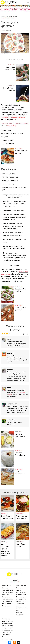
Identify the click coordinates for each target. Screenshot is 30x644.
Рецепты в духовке (9, 9)
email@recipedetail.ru (15, 582)
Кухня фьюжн (6, 635)
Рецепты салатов (7, 601)
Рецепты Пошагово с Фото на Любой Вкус (15, 574)
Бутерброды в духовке (27, 9)
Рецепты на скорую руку (22, 609)
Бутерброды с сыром (3, 9)
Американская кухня (8, 630)
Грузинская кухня (7, 632)
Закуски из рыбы (7, 123)
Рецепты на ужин (25, 9)
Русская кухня (6, 619)
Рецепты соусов (7, 604)
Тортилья (15, 8)
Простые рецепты (21, 597)
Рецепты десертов (7, 590)
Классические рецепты (20, 605)
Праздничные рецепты (20, 589)
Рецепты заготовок (7, 592)
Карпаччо (17, 8)
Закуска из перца (21, 9)
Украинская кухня (7, 637)
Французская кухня (8, 628)
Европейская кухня (8, 621)
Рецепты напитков (7, 599)
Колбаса (19, 8)
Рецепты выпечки (7, 586)
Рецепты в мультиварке (20, 614)
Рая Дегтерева (8, 31)
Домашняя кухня (7, 623)
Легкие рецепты (29, 9)
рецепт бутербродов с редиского (13, 117)
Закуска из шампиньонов (1, 9)
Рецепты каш (6, 597)
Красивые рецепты (22, 601)
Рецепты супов (6, 606)
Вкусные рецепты (21, 599)
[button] (28, 2)
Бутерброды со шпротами (7, 9)
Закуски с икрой (23, 9)
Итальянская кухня (8, 626)
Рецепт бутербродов (8, 126)
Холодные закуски (13, 9)
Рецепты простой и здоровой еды (9, 2)
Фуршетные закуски (5, 9)
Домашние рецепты (22, 595)
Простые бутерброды (21, 123)
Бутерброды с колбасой (11, 9)
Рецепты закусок (7, 595)
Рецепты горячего (7, 588)
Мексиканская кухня (8, 639)
